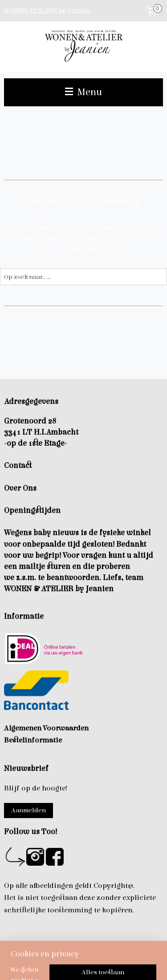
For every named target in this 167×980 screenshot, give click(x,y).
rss (131, 949)
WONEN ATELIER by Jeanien (47, 10)
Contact (18, 466)
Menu (83, 92)
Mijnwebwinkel (108, 964)
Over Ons (20, 488)
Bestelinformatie (33, 740)
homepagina (83, 249)
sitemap (115, 949)
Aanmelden (29, 810)
